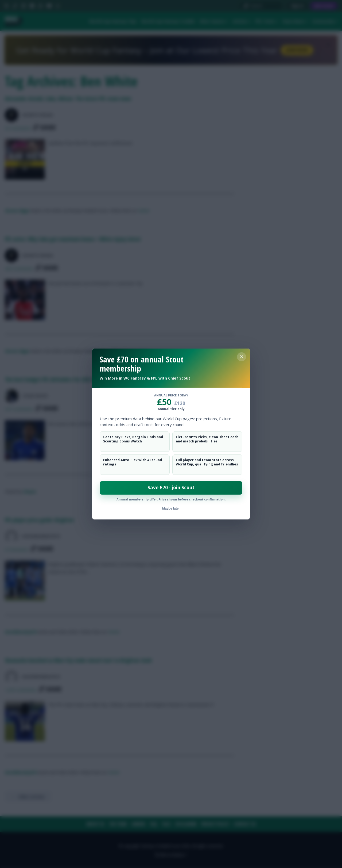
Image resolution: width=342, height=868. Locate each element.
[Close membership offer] (242, 357)
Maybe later (171, 508)
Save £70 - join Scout (171, 487)
